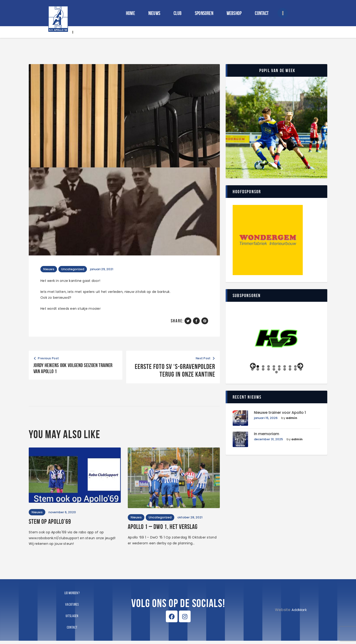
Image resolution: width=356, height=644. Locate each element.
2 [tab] (258, 366)
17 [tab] (285, 369)
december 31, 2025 (269, 440)
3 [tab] (263, 366)
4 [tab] (269, 366)
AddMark (298, 613)
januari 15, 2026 (266, 419)
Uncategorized (75, 269)
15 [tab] (274, 369)
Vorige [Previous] (253, 366)
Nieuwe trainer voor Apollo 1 (283, 413)
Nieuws (50, 269)
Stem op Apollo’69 (56, 524)
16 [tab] (279, 369)
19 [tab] (295, 369)
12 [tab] (258, 369)
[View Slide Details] (277, 338)
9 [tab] (295, 366)
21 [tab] (277, 372)
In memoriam (268, 434)
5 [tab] (274, 366)
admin (292, 419)
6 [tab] (279, 366)
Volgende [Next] (300, 366)
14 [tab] (269, 369)
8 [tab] (290, 366)
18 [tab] (290, 369)
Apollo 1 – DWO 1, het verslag (173, 529)
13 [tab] (263, 369)
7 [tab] (285, 366)
